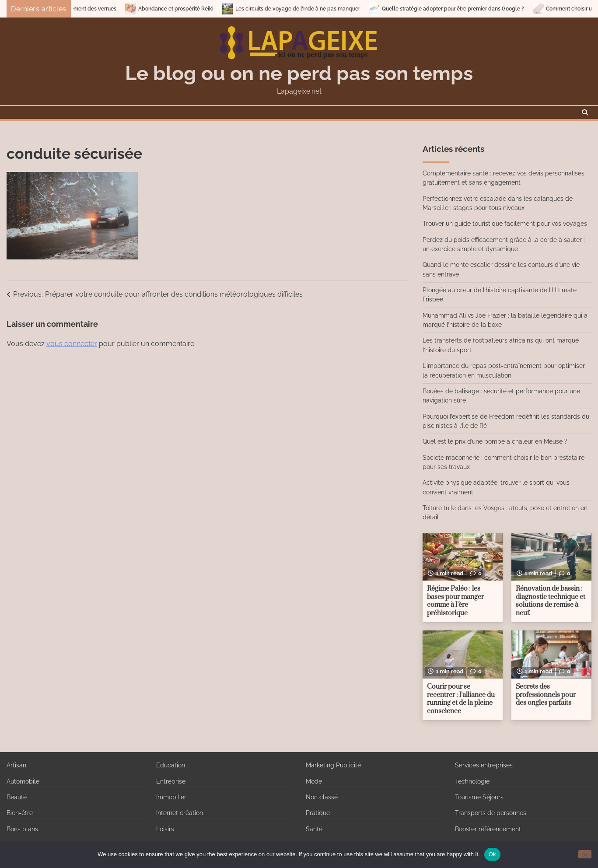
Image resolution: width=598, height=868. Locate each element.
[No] (585, 854)
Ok (492, 854)
